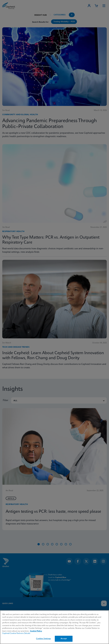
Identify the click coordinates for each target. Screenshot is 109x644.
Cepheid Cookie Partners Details (16, 633)
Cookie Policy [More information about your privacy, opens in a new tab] (36, 631)
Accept (64, 639)
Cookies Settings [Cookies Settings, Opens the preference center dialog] (43, 639)
